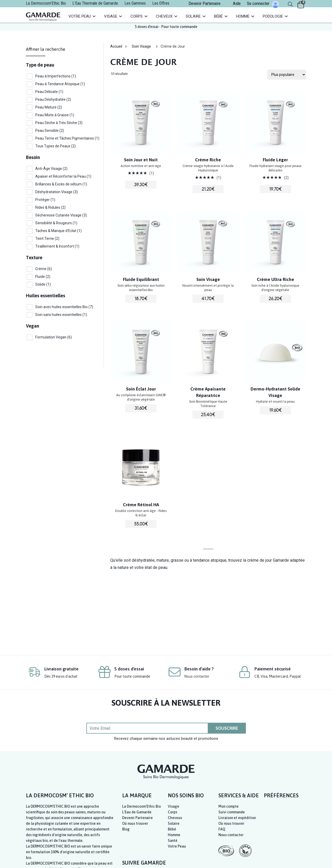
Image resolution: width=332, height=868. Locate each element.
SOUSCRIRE (227, 728)
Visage (111, 16)
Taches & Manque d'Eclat (58, 231)
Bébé (218, 16)
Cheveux (164, 16)
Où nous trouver (135, 823)
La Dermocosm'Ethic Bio (46, 3)
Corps (137, 16)
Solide (43, 284)
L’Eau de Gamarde (137, 812)
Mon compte (229, 806)
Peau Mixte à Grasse (55, 115)
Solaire (193, 16)
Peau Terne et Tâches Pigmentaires (67, 138)
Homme (243, 16)
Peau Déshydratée (53, 99)
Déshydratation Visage (57, 192)
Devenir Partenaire (205, 3)
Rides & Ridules (50, 207)
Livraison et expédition (237, 818)
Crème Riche (208, 160)
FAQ (222, 829)
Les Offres (161, 3)
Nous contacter (197, 676)
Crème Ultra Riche (275, 279)
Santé (173, 841)
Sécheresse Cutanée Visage (61, 215)
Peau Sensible (50, 131)
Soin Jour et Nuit (141, 160)
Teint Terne (47, 238)
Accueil (116, 46)
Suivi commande (232, 812)
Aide (237, 3)
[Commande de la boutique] (287, 75)
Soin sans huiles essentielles (61, 315)
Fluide (43, 277)
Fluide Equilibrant (141, 279)
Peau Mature (49, 107)
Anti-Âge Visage (51, 169)
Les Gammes (135, 3)
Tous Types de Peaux (56, 146)
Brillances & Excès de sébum (61, 184)
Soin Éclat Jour (141, 389)
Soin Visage (141, 46)
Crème (44, 269)
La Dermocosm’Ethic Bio (141, 806)
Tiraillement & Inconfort (57, 246)
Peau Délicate (49, 92)
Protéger (45, 200)
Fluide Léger (275, 160)
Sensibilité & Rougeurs (56, 223)
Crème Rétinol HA (141, 505)
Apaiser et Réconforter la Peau (63, 176)
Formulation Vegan (54, 337)
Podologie (273, 16)
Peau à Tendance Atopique (60, 84)
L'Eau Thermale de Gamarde (95, 3)
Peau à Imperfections (56, 76)
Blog (126, 829)
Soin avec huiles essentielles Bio (64, 307)
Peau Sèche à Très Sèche (59, 123)
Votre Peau (80, 16)
